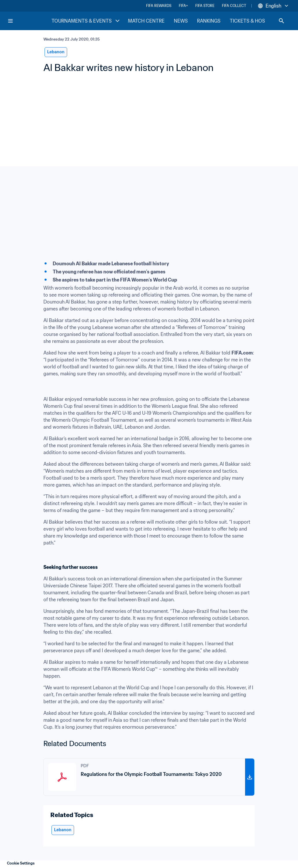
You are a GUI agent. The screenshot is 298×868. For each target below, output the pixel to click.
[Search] (282, 21)
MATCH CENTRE (146, 21)
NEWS (181, 21)
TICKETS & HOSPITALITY (257, 21)
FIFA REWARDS (159, 6)
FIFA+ (183, 6)
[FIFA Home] (29, 21)
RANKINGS (209, 21)
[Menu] (10, 21)
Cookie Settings (21, 863)
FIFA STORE (205, 6)
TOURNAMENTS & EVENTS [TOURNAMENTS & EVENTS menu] (86, 21)
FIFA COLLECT (234, 6)
